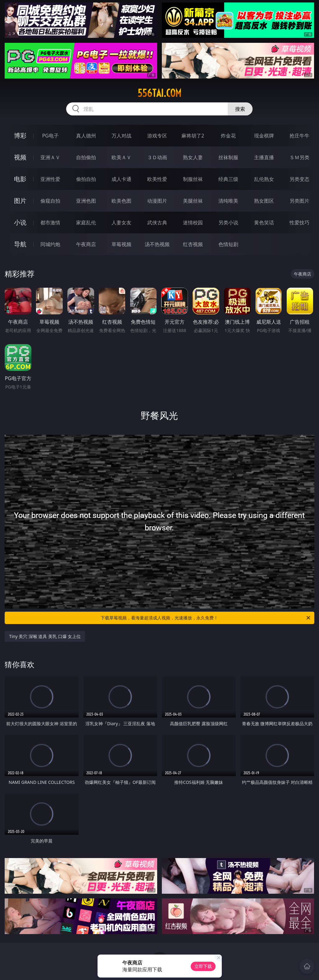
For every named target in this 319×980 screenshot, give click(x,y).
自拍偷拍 (86, 157)
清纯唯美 (228, 201)
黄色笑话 (264, 223)
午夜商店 (86, 244)
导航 (20, 244)
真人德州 (86, 136)
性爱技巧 (299, 223)
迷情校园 (193, 223)
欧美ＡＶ (121, 157)
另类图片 (299, 201)
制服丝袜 (193, 179)
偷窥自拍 (50, 201)
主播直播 (264, 157)
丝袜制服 (228, 157)
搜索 (240, 109)
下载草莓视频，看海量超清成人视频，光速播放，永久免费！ (206, 618)
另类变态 (299, 179)
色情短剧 (228, 244)
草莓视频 (121, 244)
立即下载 (203, 966)
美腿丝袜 (193, 201)
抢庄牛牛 (299, 136)
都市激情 (50, 223)
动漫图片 (157, 201)
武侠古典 (157, 223)
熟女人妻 (193, 157)
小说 (20, 222)
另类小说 (228, 223)
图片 (20, 201)
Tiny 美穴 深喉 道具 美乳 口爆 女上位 (45, 636)
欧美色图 (121, 201)
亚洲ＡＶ (50, 157)
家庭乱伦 (86, 223)
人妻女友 (121, 223)
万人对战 (121, 136)
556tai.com (159, 93)
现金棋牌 (264, 136)
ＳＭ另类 (299, 157)
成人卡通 (121, 179)
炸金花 (228, 136)
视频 (20, 157)
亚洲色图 (86, 201)
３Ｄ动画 (157, 157)
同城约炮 (50, 244)
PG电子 (50, 136)
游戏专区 (157, 136)
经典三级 (228, 179)
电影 (20, 179)
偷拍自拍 (86, 179)
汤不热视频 (157, 244)
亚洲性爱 (50, 179)
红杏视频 (193, 244)
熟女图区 (264, 201)
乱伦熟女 (264, 179)
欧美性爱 (157, 179)
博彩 (20, 135)
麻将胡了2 (193, 136)
